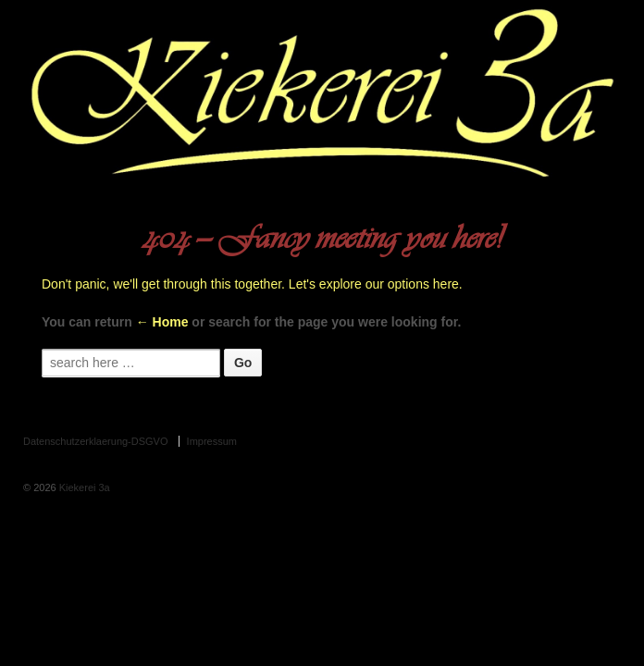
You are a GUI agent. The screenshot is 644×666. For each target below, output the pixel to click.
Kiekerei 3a (83, 487)
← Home (162, 322)
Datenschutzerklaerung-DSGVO (96, 441)
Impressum (212, 441)
